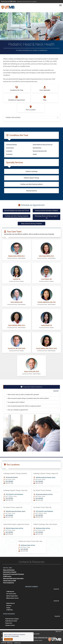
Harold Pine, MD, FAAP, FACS (17, 348)
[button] (32, 633)
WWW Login (10, 643)
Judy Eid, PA (17, 279)
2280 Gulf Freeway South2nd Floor (14, 528)
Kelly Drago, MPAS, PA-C (46, 256)
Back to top (59, 631)
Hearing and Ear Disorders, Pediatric (47, 211)
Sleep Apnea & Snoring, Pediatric (32, 224)
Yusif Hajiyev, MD (46, 279)
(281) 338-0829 (9, 481)
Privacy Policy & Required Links (39, 638)
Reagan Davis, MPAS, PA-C (17, 256)
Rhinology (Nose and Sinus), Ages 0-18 (47, 217)
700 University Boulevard (12, 477)
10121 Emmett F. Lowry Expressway (14, 494)
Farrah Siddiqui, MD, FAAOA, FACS (46, 348)
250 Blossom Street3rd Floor (43, 528)
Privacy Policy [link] (15, 636)
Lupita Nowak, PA (47, 325)
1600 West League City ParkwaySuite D (45, 477)
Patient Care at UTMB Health (8, 1)
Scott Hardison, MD (17, 302)
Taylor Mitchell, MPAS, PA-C (17, 325)
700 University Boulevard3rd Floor (44, 494)
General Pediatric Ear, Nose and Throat (17, 211)
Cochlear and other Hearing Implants (17, 216)
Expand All (56, 391)
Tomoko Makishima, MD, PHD (47, 302)
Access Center (35, 634)
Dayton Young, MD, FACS (32, 371)
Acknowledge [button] (8, 639)
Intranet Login (17, 643)
